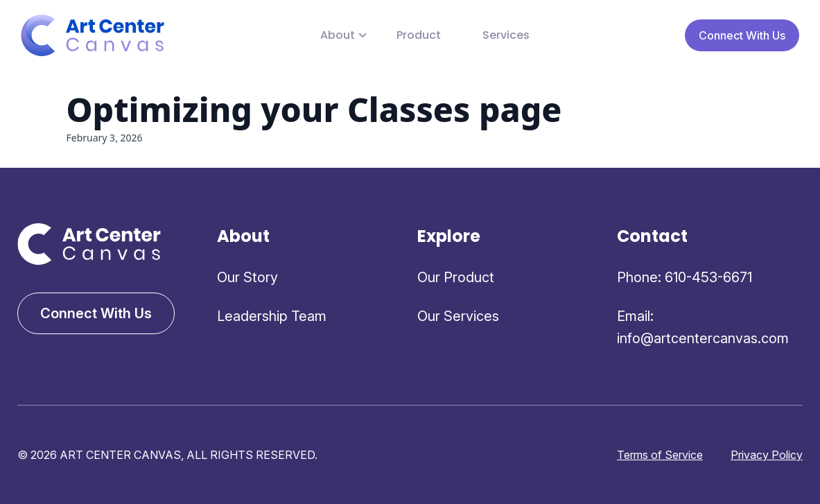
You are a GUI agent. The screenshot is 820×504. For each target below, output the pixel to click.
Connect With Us (742, 35)
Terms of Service (660, 455)
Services (506, 35)
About (338, 35)
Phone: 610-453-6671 (684, 277)
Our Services (458, 316)
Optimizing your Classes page (314, 109)
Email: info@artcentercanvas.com (703, 327)
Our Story (247, 277)
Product (419, 35)
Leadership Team (272, 316)
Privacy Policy (767, 455)
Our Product (456, 277)
